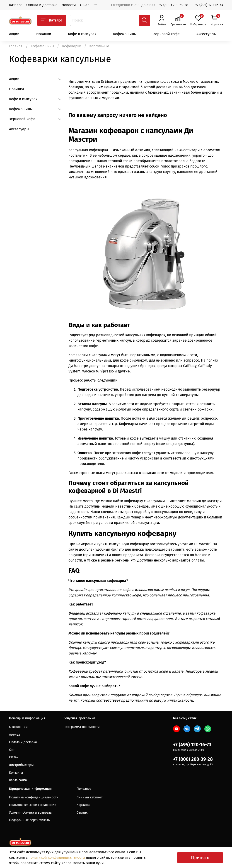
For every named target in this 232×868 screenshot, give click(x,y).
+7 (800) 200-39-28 (174, 5)
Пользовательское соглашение (33, 805)
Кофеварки (72, 46)
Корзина (83, 805)
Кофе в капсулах (82, 34)
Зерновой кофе (167, 34)
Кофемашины (125, 34)
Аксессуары (207, 34)
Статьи (14, 757)
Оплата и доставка (42, 5)
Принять (200, 858)
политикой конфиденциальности (57, 857)
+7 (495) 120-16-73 (209, 5)
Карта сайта (18, 780)
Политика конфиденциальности (34, 797)
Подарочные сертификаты (30, 820)
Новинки (44, 34)
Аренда (15, 735)
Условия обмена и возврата (30, 813)
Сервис (82, 813)
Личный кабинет (89, 797)
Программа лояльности (82, 727)
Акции (14, 34)
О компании (18, 727)
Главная (16, 46)
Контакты (16, 773)
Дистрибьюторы (21, 765)
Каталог (16, 5)
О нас (85, 5)
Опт (12, 750)
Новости (69, 5)
